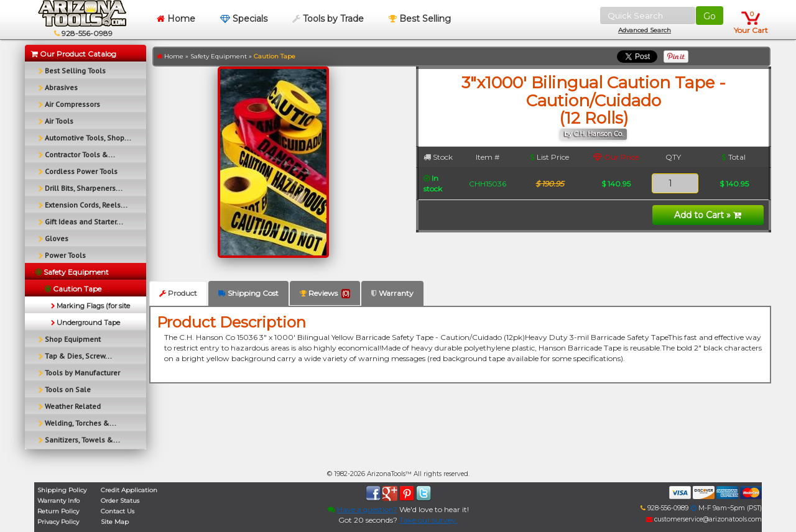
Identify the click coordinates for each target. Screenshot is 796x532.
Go (710, 16)
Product (178, 293)
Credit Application (129, 490)
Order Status (120, 501)
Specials (244, 19)
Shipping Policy (62, 490)
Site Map (115, 522)
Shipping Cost (248, 293)
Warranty (392, 293)
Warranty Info (58, 501)
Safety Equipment (219, 56)
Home (176, 19)
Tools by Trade (328, 19)
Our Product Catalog (74, 54)
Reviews (325, 293)
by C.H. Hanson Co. (594, 134)
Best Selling (420, 19)
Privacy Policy (58, 522)
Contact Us (118, 511)
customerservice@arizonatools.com (704, 519)
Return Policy (58, 511)
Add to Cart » (708, 215)
